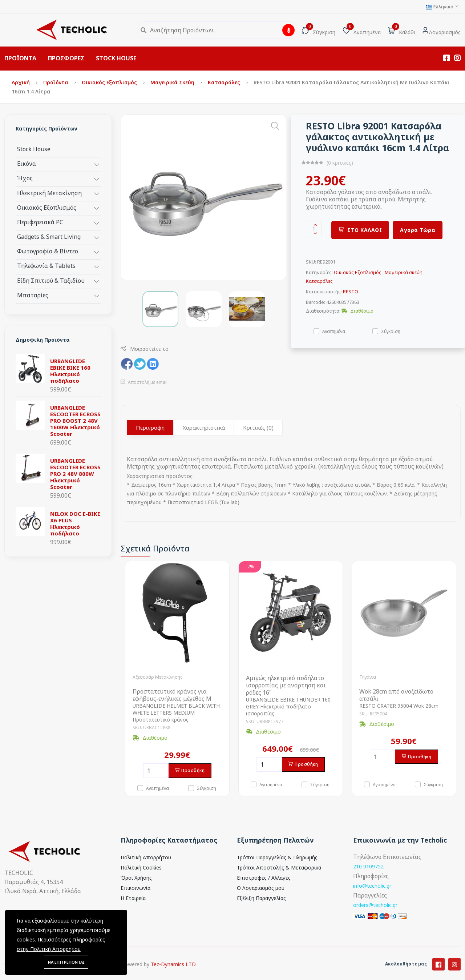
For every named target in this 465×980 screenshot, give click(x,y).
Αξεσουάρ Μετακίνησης (157, 677)
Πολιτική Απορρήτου (146, 857)
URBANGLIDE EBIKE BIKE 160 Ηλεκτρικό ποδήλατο (70, 371)
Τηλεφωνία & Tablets (46, 266)
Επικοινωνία (136, 888)
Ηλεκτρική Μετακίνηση (49, 193)
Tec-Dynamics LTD (173, 971)
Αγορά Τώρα (418, 230)
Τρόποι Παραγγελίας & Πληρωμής (277, 857)
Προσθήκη (190, 770)
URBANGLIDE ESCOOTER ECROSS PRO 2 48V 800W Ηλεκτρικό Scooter (75, 474)
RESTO (351, 292)
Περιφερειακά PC (40, 222)
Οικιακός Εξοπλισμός (110, 82)
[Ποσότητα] (156, 771)
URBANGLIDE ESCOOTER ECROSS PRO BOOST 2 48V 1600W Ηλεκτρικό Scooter (75, 421)
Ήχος (25, 178)
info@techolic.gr (372, 886)
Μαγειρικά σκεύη (173, 82)
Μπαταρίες (33, 295)
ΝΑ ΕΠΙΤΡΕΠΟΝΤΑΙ (66, 962)
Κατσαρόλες (225, 82)
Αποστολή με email (144, 382)
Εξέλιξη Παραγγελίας (261, 898)
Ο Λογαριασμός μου (261, 888)
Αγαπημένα (334, 331)
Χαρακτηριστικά (204, 427)
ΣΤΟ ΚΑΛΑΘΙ (360, 230)
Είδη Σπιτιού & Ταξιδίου (51, 280)
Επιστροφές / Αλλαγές (264, 878)
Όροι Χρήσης (136, 878)
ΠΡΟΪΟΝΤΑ (20, 58)
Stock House (34, 149)
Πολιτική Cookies (141, 867)
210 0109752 (368, 866)
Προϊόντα (56, 82)
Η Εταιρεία (133, 898)
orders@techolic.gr (375, 905)
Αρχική (21, 82)
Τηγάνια (368, 677)
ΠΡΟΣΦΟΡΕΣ (66, 58)
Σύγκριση (391, 331)
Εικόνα (27, 163)
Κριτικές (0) (258, 427)
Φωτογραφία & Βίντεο (48, 251)
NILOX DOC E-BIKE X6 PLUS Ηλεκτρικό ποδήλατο (75, 523)
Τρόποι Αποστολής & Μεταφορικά (279, 867)
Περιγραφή (150, 427)
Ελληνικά (442, 7)
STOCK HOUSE (116, 58)
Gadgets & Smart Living (49, 236)
